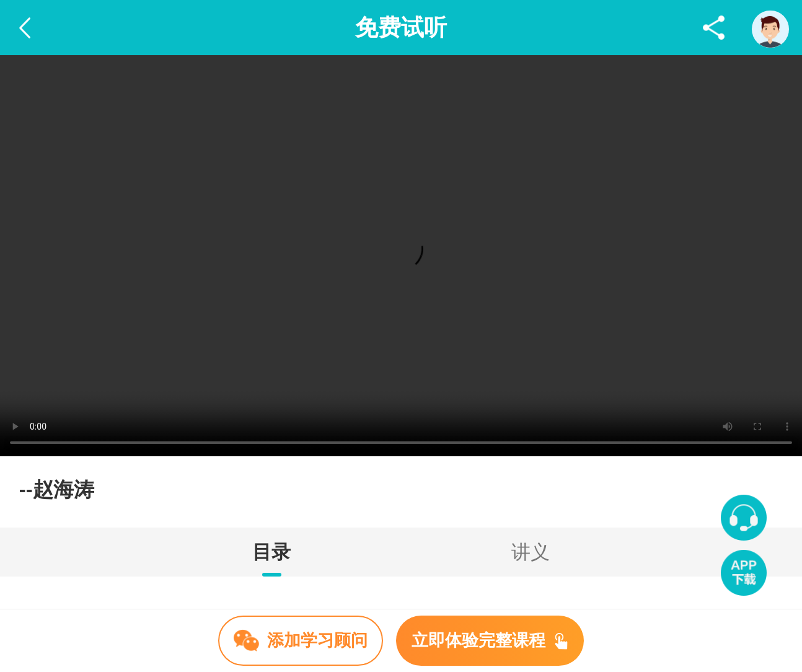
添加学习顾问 (301, 640)
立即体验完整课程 (490, 640)
